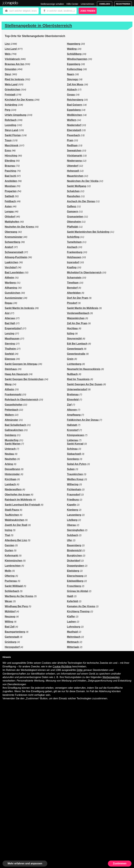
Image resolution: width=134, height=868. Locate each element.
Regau (9, 303)
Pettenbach (12, 410)
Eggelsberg (74, 110)
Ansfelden (11, 181)
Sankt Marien (13, 444)
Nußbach (72, 374)
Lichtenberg (74, 364)
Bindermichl (74, 550)
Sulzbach (72, 535)
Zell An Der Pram (77, 323)
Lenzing (9, 333)
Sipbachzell (74, 454)
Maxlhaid (72, 632)
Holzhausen (74, 257)
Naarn (70, 74)
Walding (72, 49)
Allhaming (11, 288)
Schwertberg (12, 242)
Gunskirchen (12, 293)
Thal (7, 535)
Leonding (10, 125)
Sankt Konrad (75, 444)
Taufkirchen (12, 515)
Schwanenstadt (14, 252)
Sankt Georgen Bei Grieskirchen (24, 379)
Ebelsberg (73, 571)
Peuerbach (73, 135)
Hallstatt (72, 425)
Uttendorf (73, 166)
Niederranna (74, 161)
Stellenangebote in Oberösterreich (38, 26)
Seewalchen (74, 150)
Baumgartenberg (15, 632)
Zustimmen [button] (120, 863)
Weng (8, 384)
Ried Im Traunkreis (78, 379)
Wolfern (72, 120)
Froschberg (74, 586)
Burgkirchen (74, 556)
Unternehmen (88, 4)
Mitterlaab (73, 647)
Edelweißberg (75, 581)
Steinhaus (11, 369)
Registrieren (123, 4)
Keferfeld (72, 601)
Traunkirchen (75, 474)
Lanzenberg (74, 515)
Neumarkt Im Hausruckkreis (84, 369)
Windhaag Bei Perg (16, 606)
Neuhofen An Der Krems (19, 227)
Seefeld (9, 354)
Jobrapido (10, 3)
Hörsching (11, 156)
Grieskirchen (12, 90)
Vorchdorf (11, 267)
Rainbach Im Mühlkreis (19, 500)
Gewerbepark (75, 349)
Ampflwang (74, 415)
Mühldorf (10, 611)
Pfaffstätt (72, 227)
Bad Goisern (74, 105)
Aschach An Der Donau (81, 201)
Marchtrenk (12, 145)
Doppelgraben (75, 566)
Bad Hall (10, 323)
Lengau (9, 211)
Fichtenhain (74, 489)
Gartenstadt (12, 637)
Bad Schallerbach (15, 425)
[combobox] (59, 11)
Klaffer (71, 616)
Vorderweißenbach (78, 313)
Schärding (11, 105)
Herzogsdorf (12, 647)
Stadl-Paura (12, 510)
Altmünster (11, 420)
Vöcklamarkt (74, 156)
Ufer (69, 540)
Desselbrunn (12, 469)
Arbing (9, 464)
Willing (9, 622)
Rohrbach (11, 120)
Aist (7, 313)
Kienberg (72, 510)
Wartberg (10, 283)
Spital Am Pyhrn (77, 464)
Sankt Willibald (14, 586)
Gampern (72, 211)
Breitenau (73, 394)
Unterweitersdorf (77, 389)
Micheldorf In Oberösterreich (84, 272)
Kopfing (72, 267)
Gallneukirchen (14, 430)
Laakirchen (11, 262)
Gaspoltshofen (14, 405)
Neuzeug (10, 616)
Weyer (9, 601)
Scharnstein (74, 278)
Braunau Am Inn (14, 64)
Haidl (70, 596)
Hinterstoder (12, 474)
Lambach (10, 484)
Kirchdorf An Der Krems (19, 100)
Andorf (9, 247)
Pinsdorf (72, 303)
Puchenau (11, 581)
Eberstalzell (74, 130)
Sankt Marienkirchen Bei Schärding (88, 232)
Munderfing (12, 440)
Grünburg (11, 642)
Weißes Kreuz (75, 479)
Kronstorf (73, 430)
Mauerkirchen (75, 176)
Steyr (8, 74)
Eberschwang (75, 576)
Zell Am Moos (75, 84)
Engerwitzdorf (13, 328)
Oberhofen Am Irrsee (17, 495)
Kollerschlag (75, 69)
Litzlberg (72, 520)
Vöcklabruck (12, 59)
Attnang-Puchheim (16, 257)
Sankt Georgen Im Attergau (21, 364)
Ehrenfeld (73, 400)
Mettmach (73, 642)
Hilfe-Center (72, 4)
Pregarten (11, 191)
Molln (8, 571)
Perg (8, 110)
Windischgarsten (77, 59)
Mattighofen (12, 222)
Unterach (10, 449)
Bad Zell (10, 627)
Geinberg (10, 435)
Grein (70, 359)
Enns (8, 150)
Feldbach (10, 201)
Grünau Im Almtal (77, 591)
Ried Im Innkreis (15, 79)
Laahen (71, 622)
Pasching (10, 171)
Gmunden (11, 69)
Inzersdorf (73, 262)
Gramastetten (75, 217)
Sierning (10, 344)
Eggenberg (74, 64)
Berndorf (72, 288)
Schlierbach (12, 591)
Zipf (69, 405)
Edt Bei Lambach (77, 344)
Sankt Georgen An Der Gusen (85, 384)
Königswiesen (75, 435)
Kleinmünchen (13, 561)
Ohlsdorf (10, 217)
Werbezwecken (111, 677)
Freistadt (10, 95)
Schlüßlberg (74, 54)
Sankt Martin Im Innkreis (19, 308)
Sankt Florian (13, 135)
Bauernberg (74, 545)
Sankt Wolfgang (76, 186)
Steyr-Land (11, 130)
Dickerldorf (74, 561)
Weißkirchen (74, 115)
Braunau (10, 166)
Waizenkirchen (76, 318)
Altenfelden (74, 293)
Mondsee (10, 186)
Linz (7, 44)
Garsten (9, 545)
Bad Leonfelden (14, 272)
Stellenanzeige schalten (52, 4)
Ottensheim (74, 222)
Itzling (71, 333)
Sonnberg (73, 459)
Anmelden (105, 4)
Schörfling (73, 237)
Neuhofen (11, 459)
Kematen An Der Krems (81, 606)
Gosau (71, 95)
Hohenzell (73, 171)
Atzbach (72, 90)
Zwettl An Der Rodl (16, 525)
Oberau (71, 525)
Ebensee (10, 359)
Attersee (10, 318)
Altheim (9, 278)
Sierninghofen (75, 530)
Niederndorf (74, 125)
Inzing (8, 530)
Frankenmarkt (13, 394)
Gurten (9, 550)
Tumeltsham (74, 242)
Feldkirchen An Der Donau (83, 420)
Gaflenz (72, 206)
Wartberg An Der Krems (19, 596)
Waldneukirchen (14, 520)
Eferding (10, 161)
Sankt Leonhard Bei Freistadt (22, 505)
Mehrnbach (74, 637)
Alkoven (72, 410)
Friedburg (73, 500)
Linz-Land (11, 49)
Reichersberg (75, 100)
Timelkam (73, 283)
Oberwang (11, 232)
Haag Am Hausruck (16, 374)
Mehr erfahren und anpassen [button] (25, 863)
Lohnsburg (74, 627)
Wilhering (73, 484)
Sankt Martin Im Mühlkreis (83, 308)
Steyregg (72, 79)
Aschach (72, 247)
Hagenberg (74, 44)
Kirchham (11, 479)
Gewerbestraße (76, 354)
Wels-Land (11, 84)
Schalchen (73, 191)
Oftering (10, 576)
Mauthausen (12, 339)
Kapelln (72, 505)
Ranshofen (73, 196)
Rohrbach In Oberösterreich (22, 400)
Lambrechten (13, 566)
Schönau (72, 449)
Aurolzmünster (14, 298)
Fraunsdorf (74, 495)
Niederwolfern (13, 489)
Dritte (80, 670)
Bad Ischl (10, 176)
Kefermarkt (11, 556)
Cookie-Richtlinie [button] (62, 667)
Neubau (9, 454)
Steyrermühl (74, 339)
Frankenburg (75, 252)
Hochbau (72, 328)
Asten (8, 206)
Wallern (9, 415)
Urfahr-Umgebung (16, 115)
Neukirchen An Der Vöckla (83, 181)
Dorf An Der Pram (78, 298)
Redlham (72, 145)
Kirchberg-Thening (78, 611)
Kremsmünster (14, 237)
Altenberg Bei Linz (16, 540)
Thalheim (10, 349)
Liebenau (72, 440)
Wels (8, 54)
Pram (70, 140)
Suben (71, 469)
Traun (8, 140)
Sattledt (9, 196)
